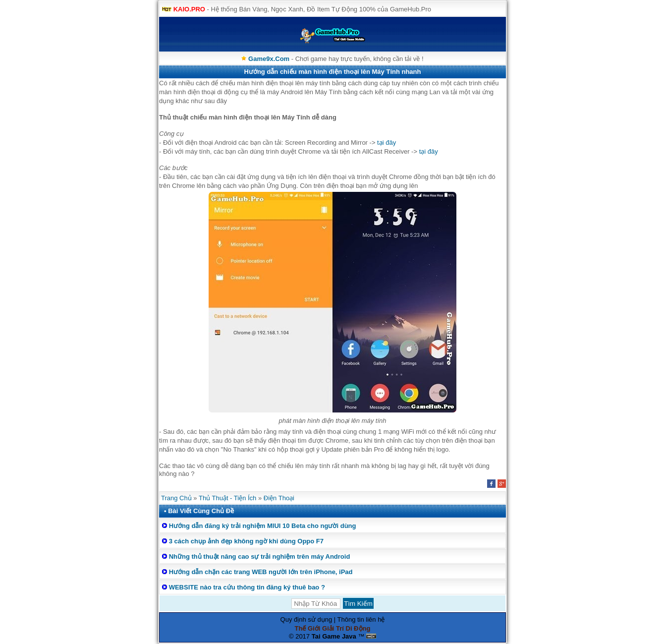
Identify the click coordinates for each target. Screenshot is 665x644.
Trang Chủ (176, 498)
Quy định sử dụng (306, 619)
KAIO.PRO (189, 9)
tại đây (387, 143)
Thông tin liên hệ (361, 619)
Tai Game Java (334, 636)
